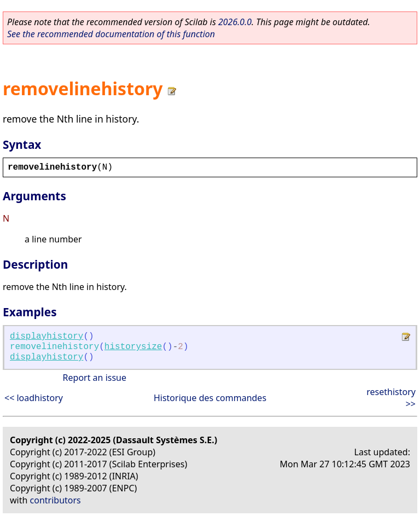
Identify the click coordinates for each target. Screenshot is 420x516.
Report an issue (95, 378)
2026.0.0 (235, 22)
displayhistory (46, 337)
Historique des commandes (210, 398)
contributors (56, 500)
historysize (133, 347)
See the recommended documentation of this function (111, 34)
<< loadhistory (34, 398)
